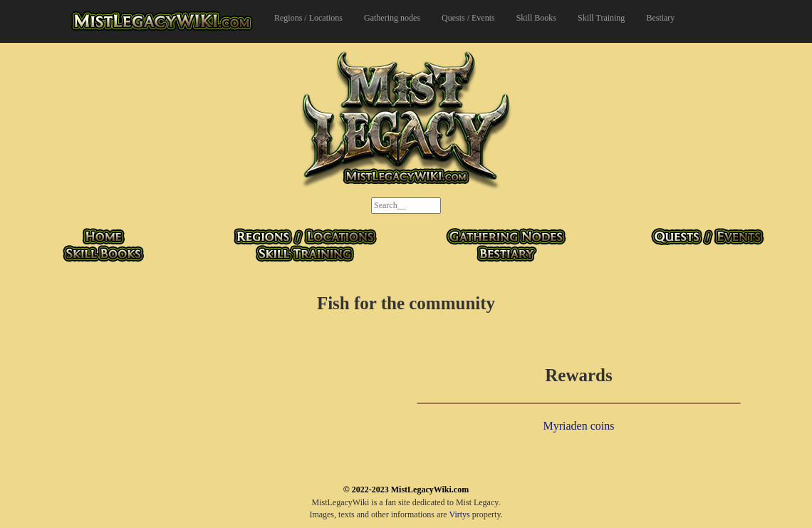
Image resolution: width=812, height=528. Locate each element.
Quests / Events (468, 18)
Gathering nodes (392, 18)
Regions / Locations (308, 18)
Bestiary (660, 18)
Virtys (459, 514)
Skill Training (601, 18)
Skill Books (536, 18)
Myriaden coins (579, 426)
